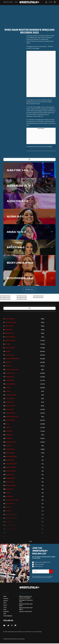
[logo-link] (29, 3)
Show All (29, 290)
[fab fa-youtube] (4, 625)
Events (5, 605)
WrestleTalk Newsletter (42, 562)
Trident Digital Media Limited (11, 632)
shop (16, 2)
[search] (46, 3)
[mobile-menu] (55, 2)
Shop (5, 614)
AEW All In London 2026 (25, 611)
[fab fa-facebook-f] (12, 625)
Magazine (6, 611)
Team (5, 607)
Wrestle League (8, 2)
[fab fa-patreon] (15, 625)
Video (5, 609)
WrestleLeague (39, 564)
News (5, 596)
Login (51, 2)
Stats (5, 603)
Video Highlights (8, 616)
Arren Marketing (21, 639)
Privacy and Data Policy (36, 632)
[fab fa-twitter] (8, 625)
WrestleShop (39, 566)
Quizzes (6, 601)
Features (6, 599)
